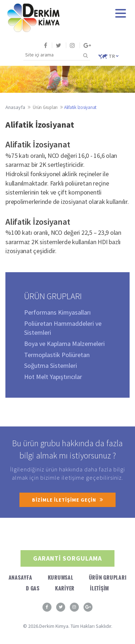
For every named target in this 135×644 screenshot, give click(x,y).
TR (109, 56)
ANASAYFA (21, 577)
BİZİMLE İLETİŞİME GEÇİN (67, 500)
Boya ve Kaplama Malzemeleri (64, 344)
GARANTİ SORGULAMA (67, 558)
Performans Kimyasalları (57, 312)
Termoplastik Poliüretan (57, 355)
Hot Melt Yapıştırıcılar (53, 377)
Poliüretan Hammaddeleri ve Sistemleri (63, 328)
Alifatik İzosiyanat (80, 107)
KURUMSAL (61, 577)
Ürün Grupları (45, 107)
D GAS (33, 588)
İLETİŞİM (100, 588)
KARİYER (65, 588)
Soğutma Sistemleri (51, 366)
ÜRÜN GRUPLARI (108, 577)
